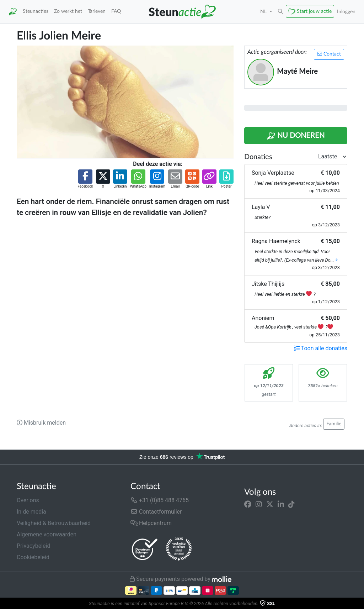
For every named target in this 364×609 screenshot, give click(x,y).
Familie (334, 424)
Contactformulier (156, 512)
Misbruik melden (41, 423)
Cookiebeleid (33, 557)
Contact (329, 54)
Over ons (28, 500)
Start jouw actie (314, 11)
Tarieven (97, 11)
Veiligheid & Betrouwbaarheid (54, 523)
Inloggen (346, 12)
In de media (31, 512)
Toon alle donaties (321, 348)
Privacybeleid (33, 546)
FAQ (116, 11)
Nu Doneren (296, 136)
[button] (280, 12)
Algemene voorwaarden (47, 534)
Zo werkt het (68, 11)
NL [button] (264, 12)
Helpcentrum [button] (151, 523)
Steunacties (36, 11)
